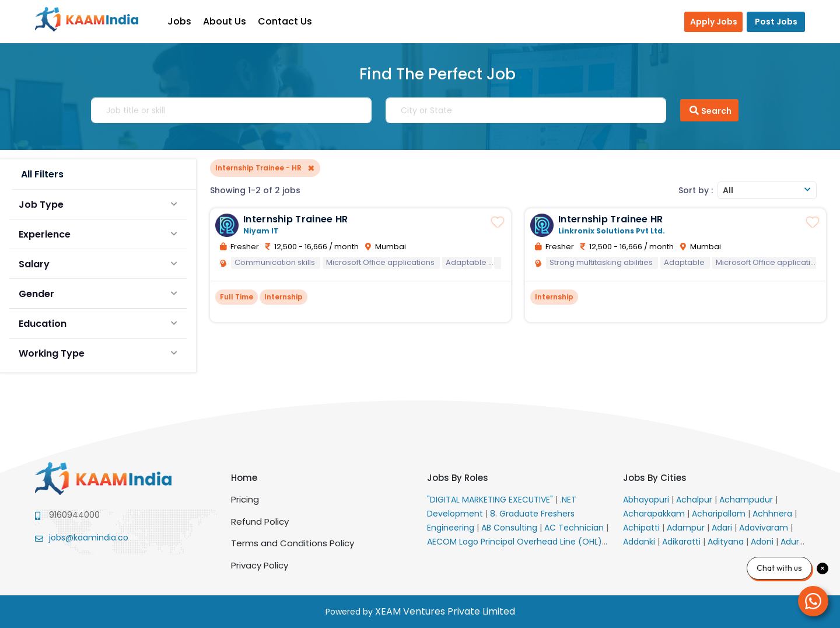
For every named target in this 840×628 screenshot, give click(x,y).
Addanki (640, 542)
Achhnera (773, 514)
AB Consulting (510, 528)
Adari (723, 528)
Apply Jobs (714, 22)
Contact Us (287, 21)
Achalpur (695, 500)
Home (244, 478)
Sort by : (696, 190)
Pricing (245, 499)
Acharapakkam (655, 514)
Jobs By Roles (458, 478)
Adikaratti (682, 542)
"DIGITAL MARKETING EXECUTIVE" (491, 500)
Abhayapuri (647, 500)
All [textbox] (728, 190)
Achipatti (643, 528)
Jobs (181, 21)
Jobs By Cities (655, 478)
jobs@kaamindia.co (89, 538)
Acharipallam (720, 514)
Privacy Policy (260, 565)
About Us (226, 21)
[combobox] (767, 190)
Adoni (763, 542)
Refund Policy (260, 521)
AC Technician (575, 528)
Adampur (687, 528)
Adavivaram (765, 528)
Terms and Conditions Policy (293, 543)
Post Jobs (776, 22)
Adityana (727, 542)
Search (709, 110)
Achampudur (747, 500)
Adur (791, 542)
